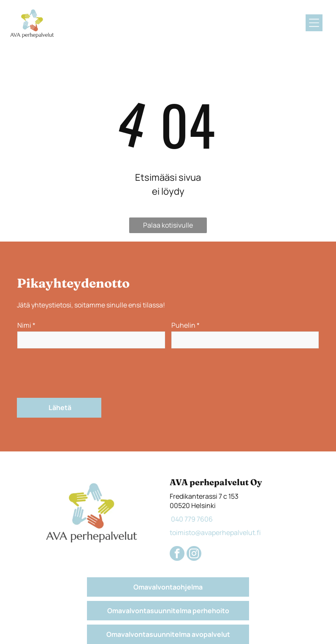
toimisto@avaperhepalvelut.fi (215, 533)
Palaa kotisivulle (168, 225)
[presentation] (81, 372)
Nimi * (26, 325)
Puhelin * (186, 325)
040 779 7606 (191, 519)
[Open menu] (314, 23)
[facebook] (177, 554)
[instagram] (194, 554)
